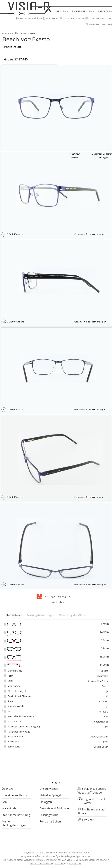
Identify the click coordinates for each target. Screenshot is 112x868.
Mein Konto (51, 18)
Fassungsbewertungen (41, 615)
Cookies (59, 863)
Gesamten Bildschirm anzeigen (90, 234)
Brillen (61, 11)
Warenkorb (9, 808)
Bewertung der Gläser (73, 615)
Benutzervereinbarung (97, 860)
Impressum (75, 863)
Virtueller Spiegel (50, 795)
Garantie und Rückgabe (54, 808)
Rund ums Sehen (50, 821)
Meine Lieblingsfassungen (14, 823)
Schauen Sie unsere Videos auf (92, 791)
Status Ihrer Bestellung (16, 815)
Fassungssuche (49, 815)
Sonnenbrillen (82, 11)
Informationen (13, 615)
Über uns (8, 789)
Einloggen (46, 802)
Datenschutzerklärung (42, 863)
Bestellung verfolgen (29, 18)
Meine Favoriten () (72, 18)
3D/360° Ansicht (75, 156)
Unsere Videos (49, 789)
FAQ (5, 802)
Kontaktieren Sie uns (99, 18)
